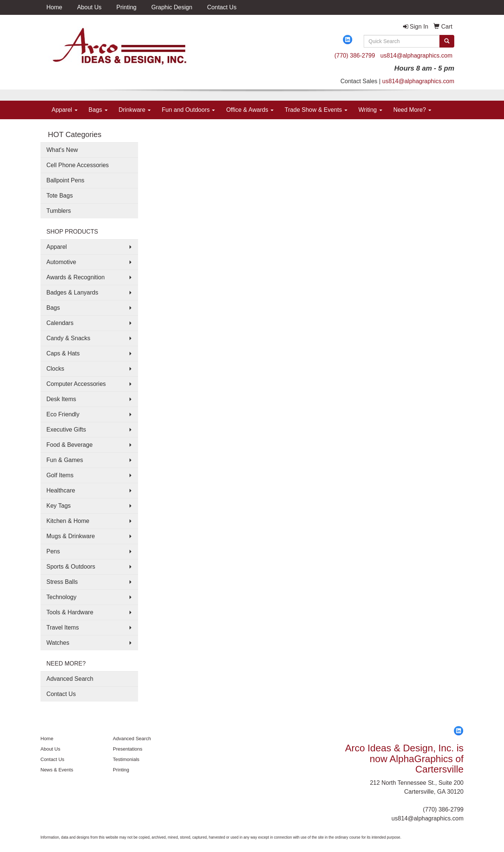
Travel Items (63, 627)
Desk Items (61, 399)
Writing (370, 110)
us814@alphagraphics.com (416, 56)
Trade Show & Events (316, 110)
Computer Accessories (76, 384)
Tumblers (59, 211)
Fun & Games (65, 460)
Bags (98, 110)
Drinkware (135, 110)
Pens (53, 551)
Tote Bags (60, 196)
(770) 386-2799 (355, 56)
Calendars (60, 323)
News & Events (57, 770)
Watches (58, 643)
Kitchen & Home (68, 521)
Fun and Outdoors (188, 110)
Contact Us (222, 7)
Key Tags (59, 506)
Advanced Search (70, 679)
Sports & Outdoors (71, 567)
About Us (89, 7)
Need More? (413, 110)
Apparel (65, 110)
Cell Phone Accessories (78, 165)
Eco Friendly (63, 414)
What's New (62, 150)
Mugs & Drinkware (71, 536)
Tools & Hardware (70, 612)
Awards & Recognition (76, 277)
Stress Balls (62, 582)
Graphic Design (172, 7)
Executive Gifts (66, 430)
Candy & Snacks (68, 338)
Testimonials (126, 759)
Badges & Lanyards (72, 292)
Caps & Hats (63, 353)
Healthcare (61, 490)
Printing (127, 7)
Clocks (55, 369)
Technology (61, 597)
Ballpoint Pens (65, 180)
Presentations (128, 749)
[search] (447, 41)
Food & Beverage (70, 445)
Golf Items (60, 475)
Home (54, 7)
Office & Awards (250, 110)
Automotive (61, 262)
